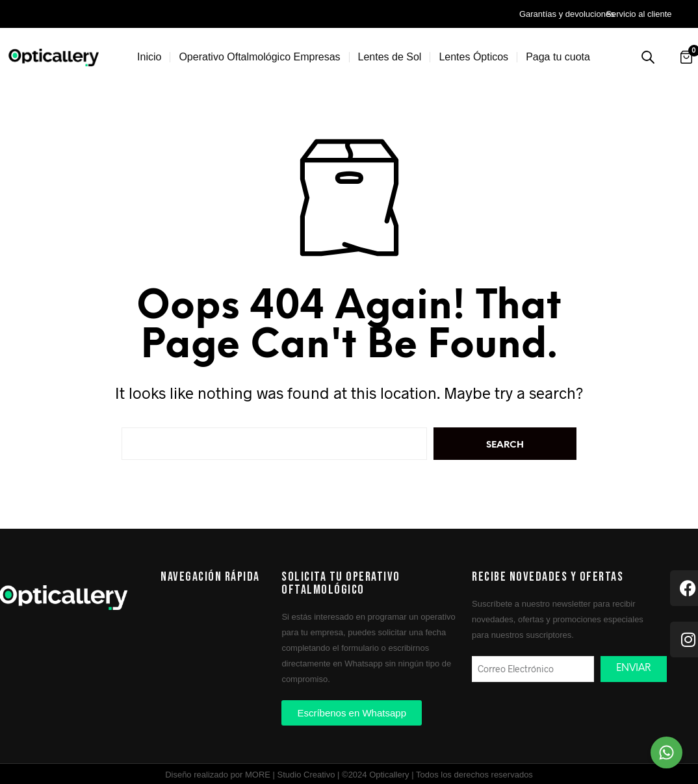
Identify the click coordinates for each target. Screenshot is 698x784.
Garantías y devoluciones (567, 14)
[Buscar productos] (648, 57)
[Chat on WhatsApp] (666, 752)
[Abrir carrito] (686, 57)
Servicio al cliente (639, 14)
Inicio (149, 57)
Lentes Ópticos (473, 57)
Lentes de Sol (390, 57)
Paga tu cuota (558, 57)
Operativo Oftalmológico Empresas (259, 57)
